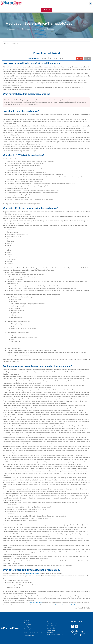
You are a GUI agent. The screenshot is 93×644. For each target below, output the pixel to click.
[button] (91, 3)
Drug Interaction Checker (33, 574)
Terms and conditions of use (36, 603)
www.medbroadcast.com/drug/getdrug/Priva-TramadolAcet (66, 605)
